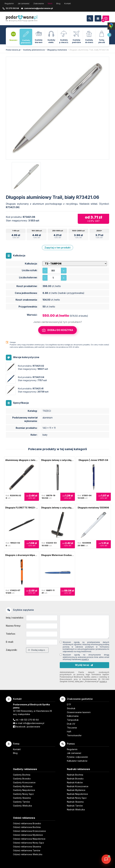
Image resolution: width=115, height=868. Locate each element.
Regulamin (9, 4)
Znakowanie (39, 4)
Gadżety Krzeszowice (24, 782)
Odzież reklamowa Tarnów (27, 850)
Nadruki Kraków (75, 782)
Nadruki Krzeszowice (78, 786)
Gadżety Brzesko (22, 779)
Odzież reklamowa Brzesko (27, 823)
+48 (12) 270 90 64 (29, 720)
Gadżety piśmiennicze (34, 50)
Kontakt (68, 4)
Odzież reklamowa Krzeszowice (29, 831)
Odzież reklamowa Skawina (27, 847)
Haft (69, 732)
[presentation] (109, 35)
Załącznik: (12, 650)
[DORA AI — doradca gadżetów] (106, 859)
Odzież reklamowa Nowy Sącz (29, 843)
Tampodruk (73, 720)
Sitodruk (71, 708)
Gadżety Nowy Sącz (23, 794)
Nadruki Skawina (75, 802)
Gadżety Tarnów (21, 802)
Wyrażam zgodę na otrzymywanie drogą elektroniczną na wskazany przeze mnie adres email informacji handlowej (86, 657)
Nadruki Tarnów (75, 806)
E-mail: (10, 642)
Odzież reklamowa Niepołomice (29, 839)
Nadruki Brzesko (75, 779)
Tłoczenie (72, 728)
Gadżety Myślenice (23, 786)
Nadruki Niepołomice (77, 794)
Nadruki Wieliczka (76, 810)
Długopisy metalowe (57, 50)
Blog (58, 4)
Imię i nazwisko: (15, 618)
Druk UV (71, 724)
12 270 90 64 (12, 8)
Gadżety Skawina (22, 798)
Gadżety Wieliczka (22, 806)
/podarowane (33, 727)
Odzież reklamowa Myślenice (28, 835)
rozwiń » (85, 659)
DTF (69, 704)
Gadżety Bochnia (22, 775)
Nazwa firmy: (13, 626)
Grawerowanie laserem (79, 712)
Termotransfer (74, 735)
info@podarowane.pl (34, 723)
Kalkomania (73, 716)
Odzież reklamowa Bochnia (27, 827)
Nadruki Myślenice (76, 790)
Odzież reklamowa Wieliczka (28, 854)
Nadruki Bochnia (75, 775)
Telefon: (11, 634)
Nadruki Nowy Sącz (77, 798)
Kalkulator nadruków (77, 761)
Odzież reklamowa (24, 818)
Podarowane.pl (13, 50)
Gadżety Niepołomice (24, 790)
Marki (50, 4)
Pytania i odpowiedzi (77, 757)
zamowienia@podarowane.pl (39, 8)
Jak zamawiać (24, 4)
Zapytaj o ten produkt (57, 248)
